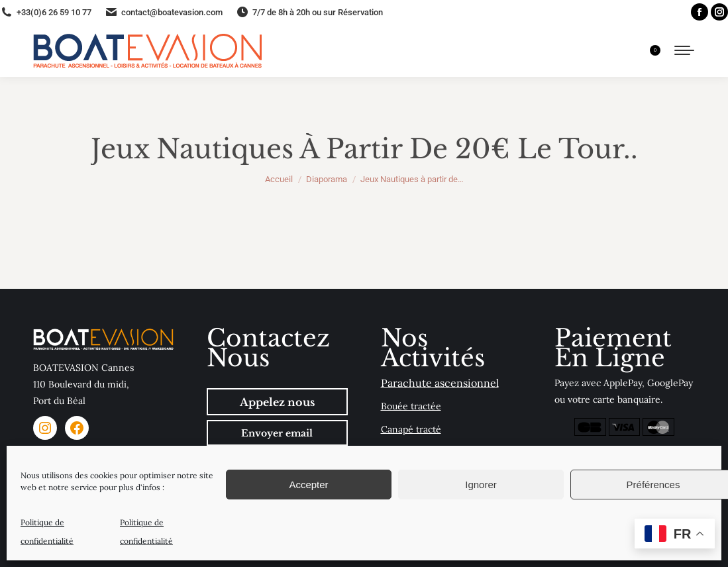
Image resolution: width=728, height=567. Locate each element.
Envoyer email (277, 433)
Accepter (308, 485)
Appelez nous (277, 402)
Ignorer (481, 485)
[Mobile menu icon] (684, 50)
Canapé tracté (411, 429)
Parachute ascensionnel (440, 383)
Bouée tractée (411, 406)
